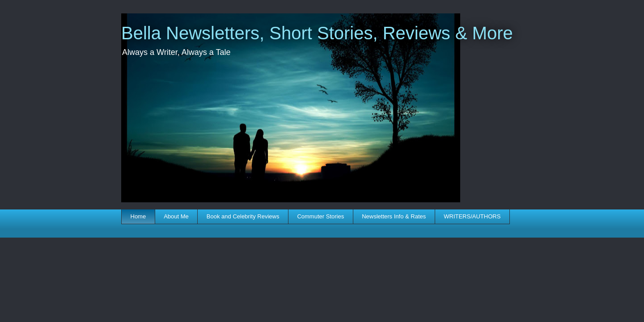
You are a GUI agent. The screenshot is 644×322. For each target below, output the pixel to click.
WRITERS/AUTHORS (472, 216)
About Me (176, 216)
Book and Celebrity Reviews (243, 216)
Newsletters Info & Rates (394, 216)
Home (138, 216)
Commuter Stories (320, 216)
